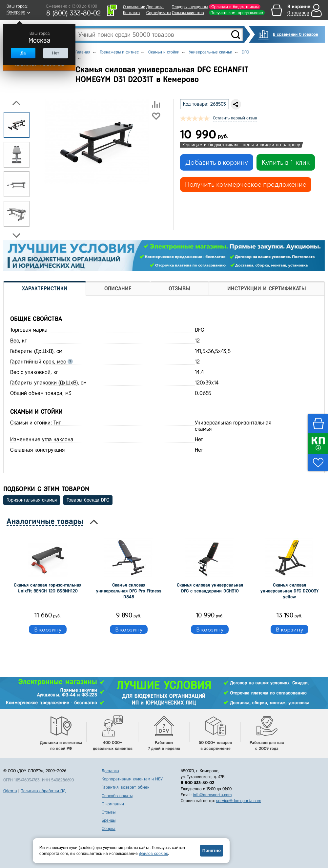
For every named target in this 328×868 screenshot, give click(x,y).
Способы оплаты (117, 796)
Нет (55, 53)
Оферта (10, 791)
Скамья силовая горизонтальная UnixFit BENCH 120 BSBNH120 (48, 588)
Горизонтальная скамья (32, 500)
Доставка (155, 7)
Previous (16, 103)
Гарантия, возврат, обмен (126, 787)
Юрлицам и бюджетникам (235, 7)
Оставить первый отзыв (235, 118)
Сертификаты (159, 13)
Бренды (109, 820)
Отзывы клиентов (188, 13)
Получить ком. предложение (237, 13)
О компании (134, 7)
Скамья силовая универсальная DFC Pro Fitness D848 (129, 591)
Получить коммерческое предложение (246, 184)
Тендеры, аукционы (190, 7)
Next (16, 236)
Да (23, 53)
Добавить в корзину (217, 162)
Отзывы (109, 812)
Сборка (109, 828)
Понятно (212, 850)
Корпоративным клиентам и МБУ (132, 779)
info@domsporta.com (212, 795)
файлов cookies (154, 853)
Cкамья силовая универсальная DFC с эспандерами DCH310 (210, 588)
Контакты (132, 13)
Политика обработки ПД (43, 791)
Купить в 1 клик (286, 162)
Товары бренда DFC (88, 500)
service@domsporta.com (239, 801)
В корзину (48, 629)
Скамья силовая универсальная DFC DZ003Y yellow (289, 591)
